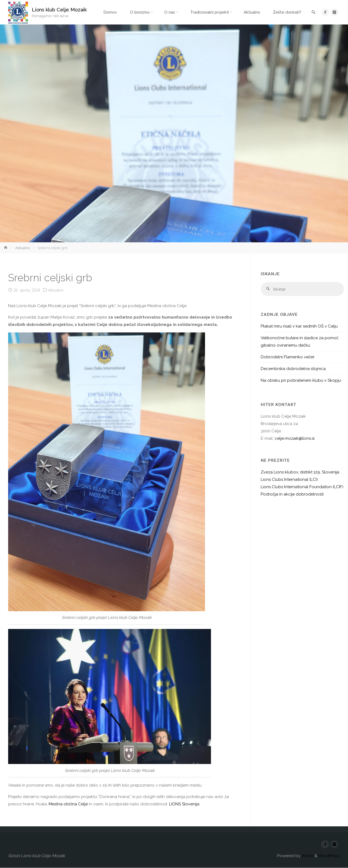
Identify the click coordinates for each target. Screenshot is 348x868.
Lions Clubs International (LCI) (289, 480)
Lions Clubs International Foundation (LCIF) (302, 487)
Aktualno (23, 248)
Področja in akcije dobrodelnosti (292, 494)
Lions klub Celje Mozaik (60, 10)
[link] (313, 13)
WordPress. (329, 856)
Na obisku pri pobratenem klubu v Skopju (301, 381)
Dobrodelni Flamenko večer (288, 357)
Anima (307, 856)
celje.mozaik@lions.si (295, 439)
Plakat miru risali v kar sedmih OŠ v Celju (299, 326)
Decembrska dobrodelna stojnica (293, 369)
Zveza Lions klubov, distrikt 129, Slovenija (300, 472)
